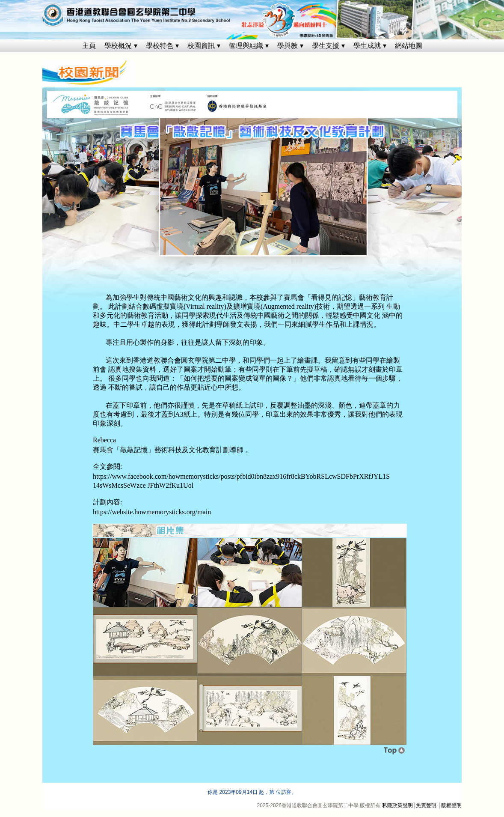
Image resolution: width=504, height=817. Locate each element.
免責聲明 (426, 805)
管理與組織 (246, 46)
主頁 (89, 46)
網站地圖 (409, 46)
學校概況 (118, 46)
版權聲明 (451, 805)
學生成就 (367, 46)
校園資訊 (201, 46)
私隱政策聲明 (397, 805)
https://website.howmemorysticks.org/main (152, 512)
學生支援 (326, 46)
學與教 (288, 46)
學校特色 (160, 46)
